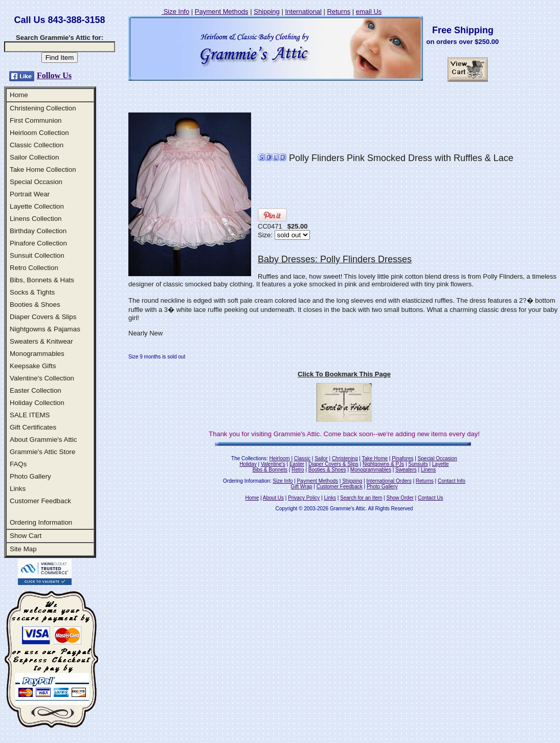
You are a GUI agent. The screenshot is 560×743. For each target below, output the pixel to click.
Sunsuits (418, 464)
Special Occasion (36, 182)
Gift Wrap (302, 487)
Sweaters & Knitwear (41, 341)
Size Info (175, 12)
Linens (428, 470)
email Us (369, 12)
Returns (339, 12)
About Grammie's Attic (43, 440)
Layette (441, 464)
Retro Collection (34, 268)
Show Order (400, 498)
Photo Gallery (30, 476)
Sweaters (406, 470)
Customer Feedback (40, 501)
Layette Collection (37, 206)
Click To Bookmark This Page (344, 374)
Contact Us (430, 498)
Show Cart (26, 536)
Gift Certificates (33, 427)
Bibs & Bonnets (270, 470)
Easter (297, 464)
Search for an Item (361, 498)
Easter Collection (36, 390)
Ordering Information (41, 522)
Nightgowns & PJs (383, 464)
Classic (302, 458)
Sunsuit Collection (37, 255)
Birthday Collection (38, 231)
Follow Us (54, 75)
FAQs (18, 464)
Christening (345, 458)
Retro (298, 470)
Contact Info (452, 481)
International (303, 12)
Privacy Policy (304, 498)
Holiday (248, 464)
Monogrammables (37, 354)
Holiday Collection (37, 403)
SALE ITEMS (30, 415)
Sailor (321, 458)
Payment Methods (222, 12)
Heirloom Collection (39, 133)
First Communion (36, 120)
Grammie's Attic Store (42, 452)
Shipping (267, 12)
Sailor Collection (34, 157)
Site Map (23, 549)
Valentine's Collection (42, 378)
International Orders (389, 481)
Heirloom (280, 458)
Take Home (375, 458)
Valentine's (273, 464)
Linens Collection (36, 219)
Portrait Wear (30, 194)
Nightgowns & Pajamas (45, 329)
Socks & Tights (32, 292)
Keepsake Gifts (33, 366)
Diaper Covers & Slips (43, 317)
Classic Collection (37, 145)
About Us (273, 498)
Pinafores (402, 458)
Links (18, 489)
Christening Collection (43, 108)
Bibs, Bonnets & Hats (42, 280)
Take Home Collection (43, 170)
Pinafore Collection (38, 243)
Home (19, 95)
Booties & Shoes (35, 305)
